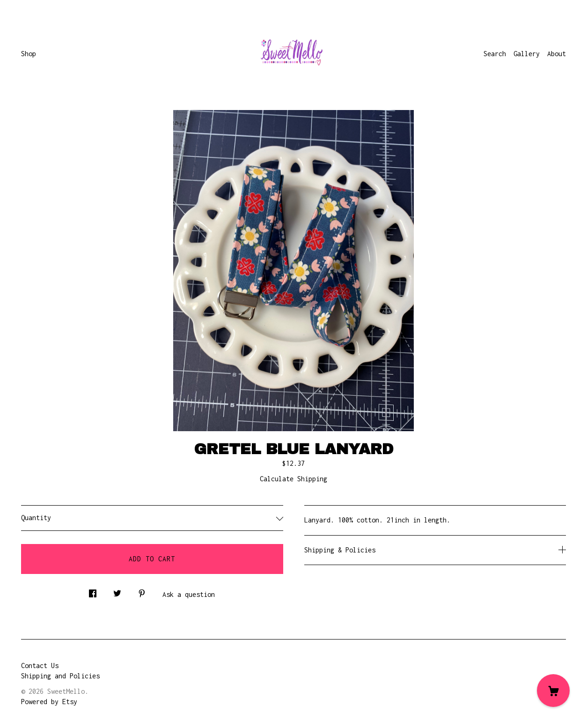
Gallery (527, 54)
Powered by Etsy (49, 702)
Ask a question (189, 594)
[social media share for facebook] (93, 591)
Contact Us (40, 665)
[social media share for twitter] (117, 591)
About (557, 54)
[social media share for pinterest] (142, 591)
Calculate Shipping (293, 479)
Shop (29, 54)
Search (495, 54)
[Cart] (553, 691)
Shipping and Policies (60, 676)
